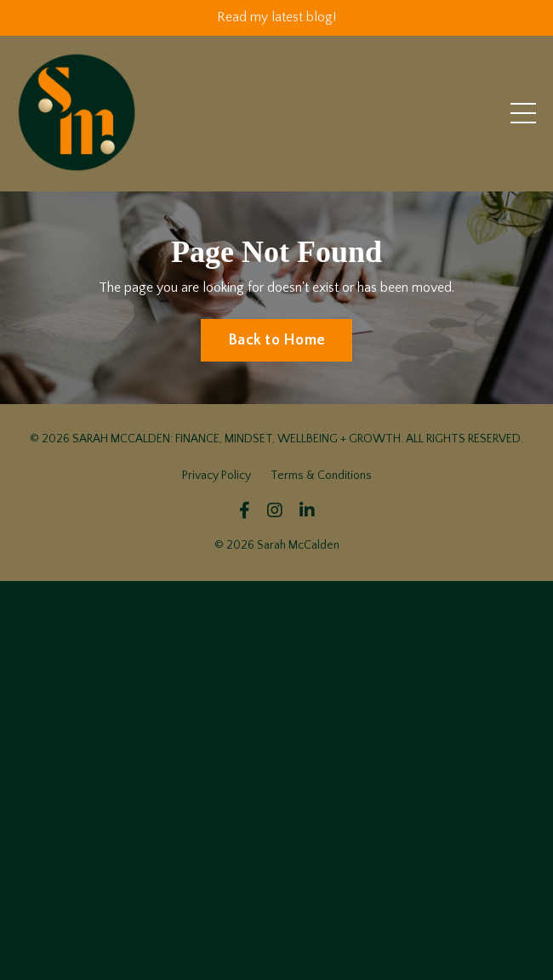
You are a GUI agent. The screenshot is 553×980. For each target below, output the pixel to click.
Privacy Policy (217, 476)
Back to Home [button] (276, 340)
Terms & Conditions (321, 476)
